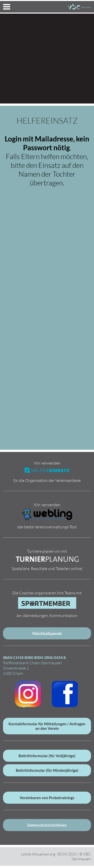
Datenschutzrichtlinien (47, 825)
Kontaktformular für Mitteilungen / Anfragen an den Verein (47, 726)
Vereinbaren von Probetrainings (47, 798)
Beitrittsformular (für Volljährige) (47, 756)
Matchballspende (47, 633)
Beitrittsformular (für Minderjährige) (47, 770)
